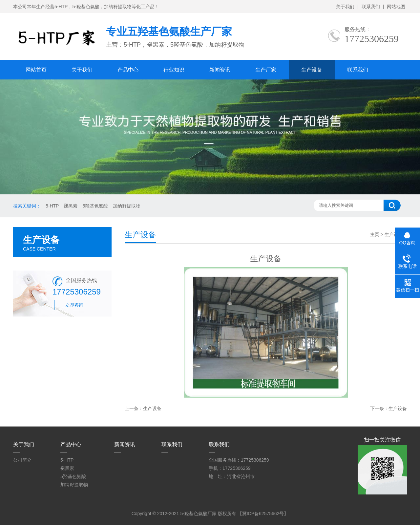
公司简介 (22, 460)
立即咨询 (74, 305)
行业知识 (174, 70)
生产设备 (312, 70)
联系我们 (371, 7)
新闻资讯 (220, 70)
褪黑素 (71, 206)
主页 (375, 234)
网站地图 (396, 7)
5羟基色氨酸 (95, 206)
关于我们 (345, 7)
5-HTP (52, 206)
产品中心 (128, 70)
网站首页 (36, 70)
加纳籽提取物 (127, 206)
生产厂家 (266, 70)
